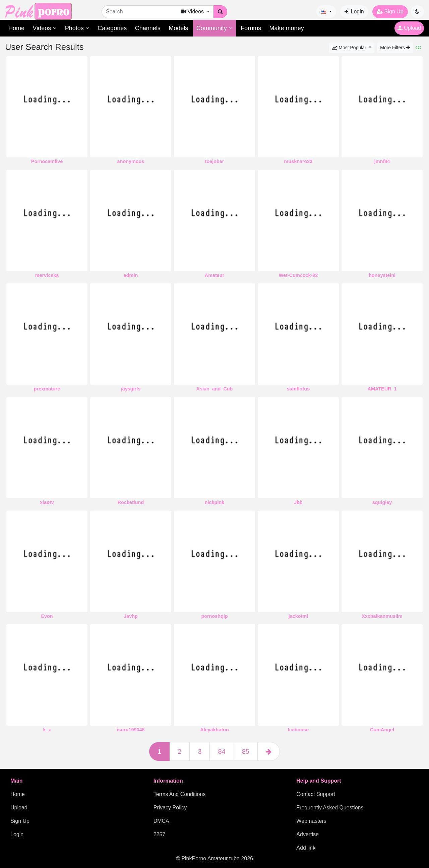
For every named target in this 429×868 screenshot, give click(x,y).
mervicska (47, 275)
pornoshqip (214, 616)
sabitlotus (298, 389)
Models (178, 28)
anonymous (131, 161)
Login (354, 12)
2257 (160, 834)
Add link (306, 848)
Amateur (214, 275)
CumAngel (382, 730)
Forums (251, 28)
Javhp (131, 616)
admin (131, 275)
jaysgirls (131, 389)
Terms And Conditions (180, 794)
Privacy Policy (170, 808)
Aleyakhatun (214, 730)
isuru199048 (131, 730)
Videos (45, 28)
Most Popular (350, 48)
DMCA (161, 821)
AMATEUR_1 (382, 389)
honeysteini (382, 275)
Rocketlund (131, 502)
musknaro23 (298, 161)
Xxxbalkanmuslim (382, 616)
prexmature (47, 389)
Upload (409, 28)
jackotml (298, 616)
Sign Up (390, 12)
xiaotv (47, 502)
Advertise (308, 834)
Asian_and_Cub (215, 389)
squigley (382, 502)
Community (214, 28)
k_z (47, 730)
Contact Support (316, 794)
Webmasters (311, 821)
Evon (47, 616)
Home (16, 28)
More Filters (395, 48)
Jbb (298, 502)
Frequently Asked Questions (330, 808)
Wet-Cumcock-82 (298, 275)
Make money (287, 28)
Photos (77, 28)
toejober (215, 161)
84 (222, 751)
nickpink (214, 502)
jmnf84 (382, 161)
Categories (112, 28)
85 (246, 751)
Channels (148, 28)
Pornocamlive (47, 161)
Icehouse (298, 730)
